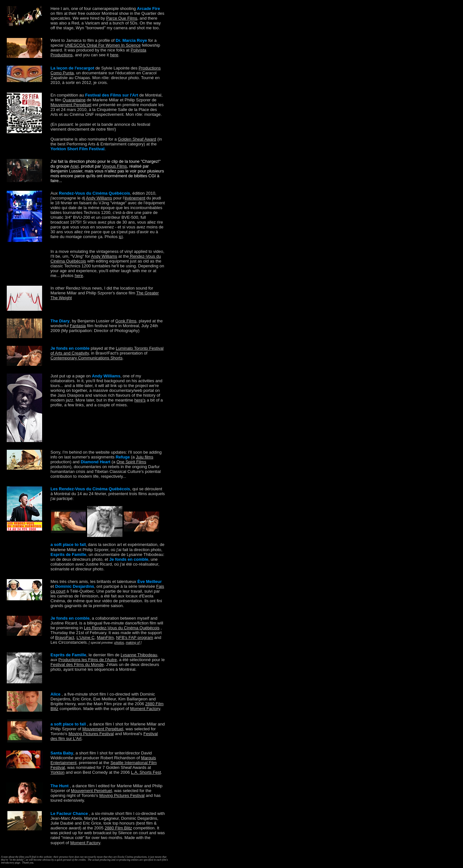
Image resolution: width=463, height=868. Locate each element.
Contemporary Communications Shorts (86, 358)
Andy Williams (99, 198)
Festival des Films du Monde (77, 665)
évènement (135, 198)
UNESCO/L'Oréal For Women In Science (103, 45)
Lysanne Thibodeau (139, 655)
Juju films (144, 457)
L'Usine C (86, 637)
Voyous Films (114, 166)
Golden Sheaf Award (137, 139)
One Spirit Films (131, 462)
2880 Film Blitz (118, 828)
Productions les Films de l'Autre (88, 660)
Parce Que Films (122, 18)
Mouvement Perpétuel (71, 105)
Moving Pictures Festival (91, 734)
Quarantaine (74, 100)
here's (140, 400)
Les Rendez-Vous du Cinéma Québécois (122, 628)
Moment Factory (145, 709)
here (114, 55)
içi (121, 237)
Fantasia (78, 326)
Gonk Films (126, 321)
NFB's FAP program (135, 637)
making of (133, 643)
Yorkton (58, 772)
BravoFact (64, 637)
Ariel (74, 166)
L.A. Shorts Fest (146, 772)
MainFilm (105, 637)
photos (119, 643)
